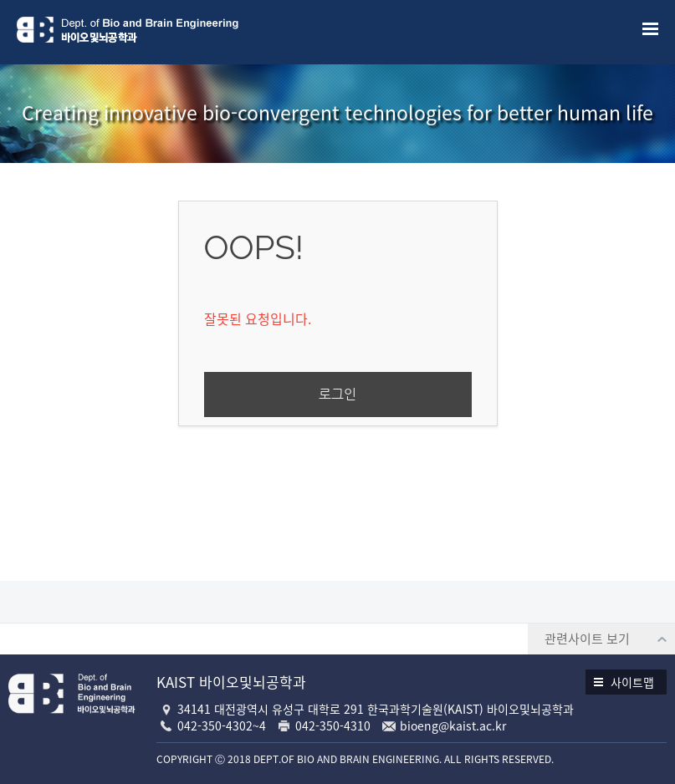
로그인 (337, 394)
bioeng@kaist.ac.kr (453, 725)
